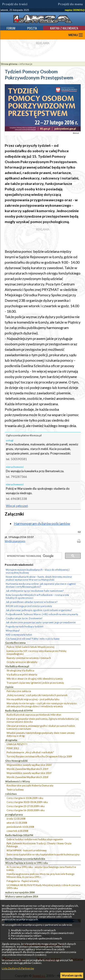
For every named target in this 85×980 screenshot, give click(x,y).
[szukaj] (33, 556)
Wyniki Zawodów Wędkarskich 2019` (28, 769)
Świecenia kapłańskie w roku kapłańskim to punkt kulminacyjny (43, 854)
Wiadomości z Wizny (18, 781)
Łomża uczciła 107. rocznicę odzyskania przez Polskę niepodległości (36, 652)
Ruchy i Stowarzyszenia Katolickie (25, 859)
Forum (11, 28)
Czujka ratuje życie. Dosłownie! (24, 618)
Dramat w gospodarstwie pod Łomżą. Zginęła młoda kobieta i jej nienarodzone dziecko (43, 720)
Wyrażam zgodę (72, 975)
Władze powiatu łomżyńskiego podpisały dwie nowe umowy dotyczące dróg (41, 734)
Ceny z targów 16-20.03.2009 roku (26, 810)
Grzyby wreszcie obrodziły (22, 662)
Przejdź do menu (70, 4)
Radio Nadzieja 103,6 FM (19, 835)
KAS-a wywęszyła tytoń (19, 635)
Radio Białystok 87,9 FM (19, 711)
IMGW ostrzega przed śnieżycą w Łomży (29, 606)
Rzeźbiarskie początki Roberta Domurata (30, 785)
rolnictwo (11, 794)
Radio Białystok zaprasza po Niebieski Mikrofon (34, 715)
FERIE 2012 (13, 748)
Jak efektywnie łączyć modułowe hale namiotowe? (35, 591)
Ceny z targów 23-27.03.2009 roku (26, 806)
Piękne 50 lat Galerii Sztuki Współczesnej (30, 647)
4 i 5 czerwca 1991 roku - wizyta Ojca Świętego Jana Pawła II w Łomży (41, 868)
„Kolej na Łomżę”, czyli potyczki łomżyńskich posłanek (37, 695)
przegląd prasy (14, 814)
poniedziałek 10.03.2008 (20, 827)
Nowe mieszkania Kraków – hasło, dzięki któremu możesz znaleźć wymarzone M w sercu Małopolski (39, 578)
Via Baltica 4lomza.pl (17, 666)
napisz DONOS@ (75, 10)
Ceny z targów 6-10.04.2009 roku (25, 798)
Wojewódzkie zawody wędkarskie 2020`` (30, 765)
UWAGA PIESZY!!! (17, 744)
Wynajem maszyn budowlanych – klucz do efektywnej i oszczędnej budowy (38, 571)
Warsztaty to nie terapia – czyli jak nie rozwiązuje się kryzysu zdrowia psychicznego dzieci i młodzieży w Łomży (42, 705)
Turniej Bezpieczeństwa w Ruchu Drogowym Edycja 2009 (39, 756)
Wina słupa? (13, 630)
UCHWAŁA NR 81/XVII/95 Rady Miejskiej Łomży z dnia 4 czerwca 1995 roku (43, 887)
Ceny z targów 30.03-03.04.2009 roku (27, 802)
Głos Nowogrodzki (16, 761)
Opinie (9, 687)
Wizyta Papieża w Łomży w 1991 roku (27, 863)
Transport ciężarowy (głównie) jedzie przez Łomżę (35, 683)
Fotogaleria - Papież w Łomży (23, 881)
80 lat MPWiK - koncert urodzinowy (27, 850)
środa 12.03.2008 (16, 819)
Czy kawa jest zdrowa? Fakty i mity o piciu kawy (33, 639)
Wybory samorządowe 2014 (22, 896)
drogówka (11, 740)
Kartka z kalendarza (64, 28)
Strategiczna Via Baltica (20, 670)
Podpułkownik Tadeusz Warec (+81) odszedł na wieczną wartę (42, 614)
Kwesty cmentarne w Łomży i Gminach (29, 658)
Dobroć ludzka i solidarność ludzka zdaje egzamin (35, 839)
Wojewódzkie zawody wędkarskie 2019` (29, 773)
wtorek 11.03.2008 (17, 823)
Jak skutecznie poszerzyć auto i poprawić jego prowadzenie (41, 622)
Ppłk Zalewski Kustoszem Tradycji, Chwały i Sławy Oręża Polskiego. (39, 845)
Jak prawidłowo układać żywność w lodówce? (32, 602)
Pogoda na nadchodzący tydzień (24, 626)
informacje (26, 64)
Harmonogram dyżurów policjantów (42, 523)
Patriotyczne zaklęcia (19, 691)
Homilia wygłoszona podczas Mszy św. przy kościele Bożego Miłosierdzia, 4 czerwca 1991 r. (40, 875)
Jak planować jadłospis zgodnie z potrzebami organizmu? (39, 610)
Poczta (32, 28)
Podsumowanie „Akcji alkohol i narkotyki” (30, 752)
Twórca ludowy (15, 790)
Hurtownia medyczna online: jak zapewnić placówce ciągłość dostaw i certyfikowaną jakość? (41, 585)
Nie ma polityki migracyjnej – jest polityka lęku (33, 699)
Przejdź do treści (15, 4)
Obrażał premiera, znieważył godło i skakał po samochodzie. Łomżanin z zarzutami (41, 727)
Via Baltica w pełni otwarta (22, 674)
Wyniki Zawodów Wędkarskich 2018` (28, 777)
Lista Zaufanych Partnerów (18, 968)
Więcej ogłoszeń (17, 506)
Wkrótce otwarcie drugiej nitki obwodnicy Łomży (35, 679)
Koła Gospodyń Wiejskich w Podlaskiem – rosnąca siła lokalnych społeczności (37, 596)
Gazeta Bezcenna (15, 643)
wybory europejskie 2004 (20, 892)
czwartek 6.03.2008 (17, 831)
